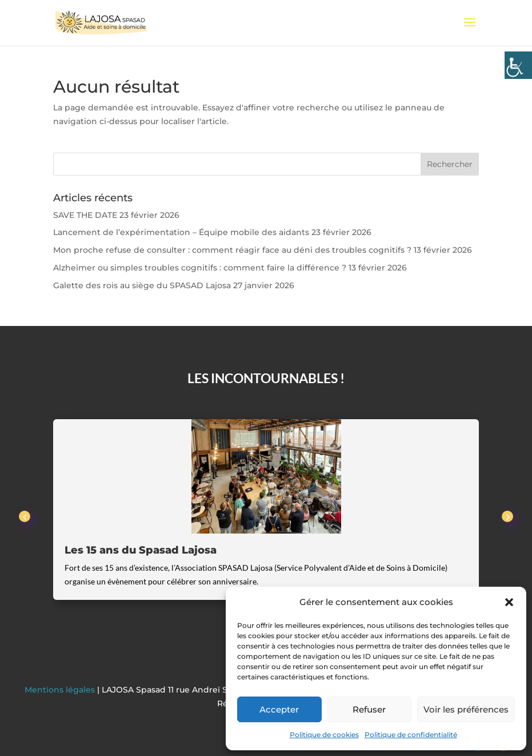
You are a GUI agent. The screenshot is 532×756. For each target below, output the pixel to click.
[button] (509, 602)
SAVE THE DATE (85, 215)
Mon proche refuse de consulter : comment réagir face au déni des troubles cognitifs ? (232, 250)
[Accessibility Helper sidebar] (518, 65)
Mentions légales (61, 690)
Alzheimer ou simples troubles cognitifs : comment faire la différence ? (200, 268)
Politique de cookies (324, 735)
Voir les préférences (466, 709)
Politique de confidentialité (411, 735)
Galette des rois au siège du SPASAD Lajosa (142, 285)
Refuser (369, 709)
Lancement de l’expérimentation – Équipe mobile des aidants (181, 232)
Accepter (279, 709)
